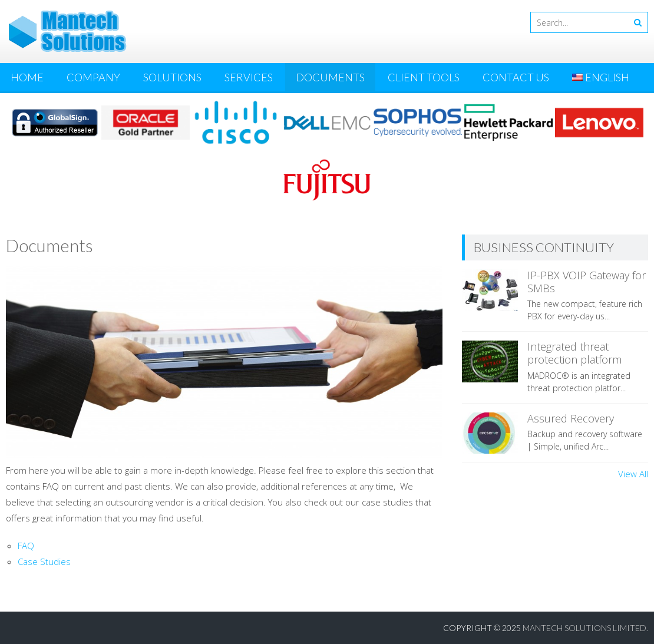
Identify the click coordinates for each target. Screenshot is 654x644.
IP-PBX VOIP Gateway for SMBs (587, 282)
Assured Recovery (571, 418)
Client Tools (424, 77)
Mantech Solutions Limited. (585, 628)
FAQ (26, 546)
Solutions (172, 77)
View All (633, 474)
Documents (330, 77)
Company (93, 77)
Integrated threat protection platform (574, 353)
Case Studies (44, 562)
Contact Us (516, 77)
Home (27, 77)
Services (249, 77)
